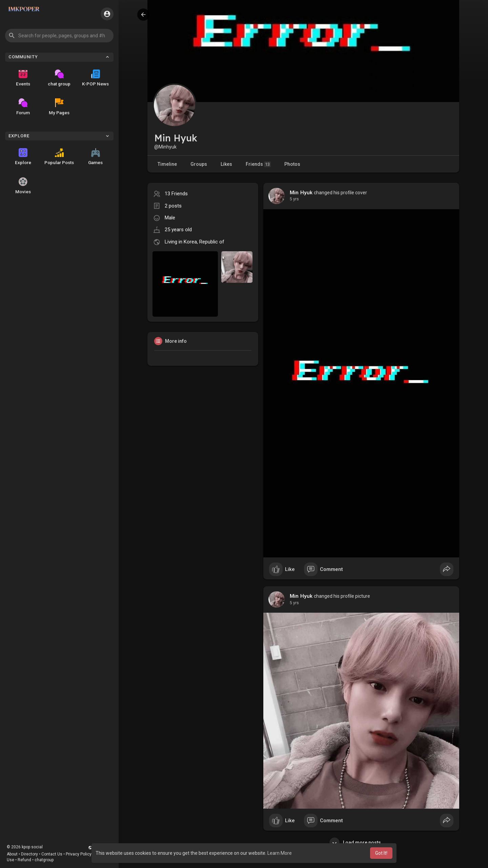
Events (23, 78)
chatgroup (44, 860)
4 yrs (294, 199)
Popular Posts (59, 157)
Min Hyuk (301, 193)
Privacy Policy (79, 854)
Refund (24, 860)
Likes (226, 164)
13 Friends (176, 194)
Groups (199, 164)
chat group (59, 78)
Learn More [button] (280, 853)
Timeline (167, 164)
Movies (23, 186)
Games (95, 157)
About (12, 854)
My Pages (59, 107)
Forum (23, 107)
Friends (258, 164)
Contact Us (52, 854)
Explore (23, 157)
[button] (59, 36)
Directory (29, 854)
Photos (292, 164)
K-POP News (95, 78)
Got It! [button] (381, 853)
